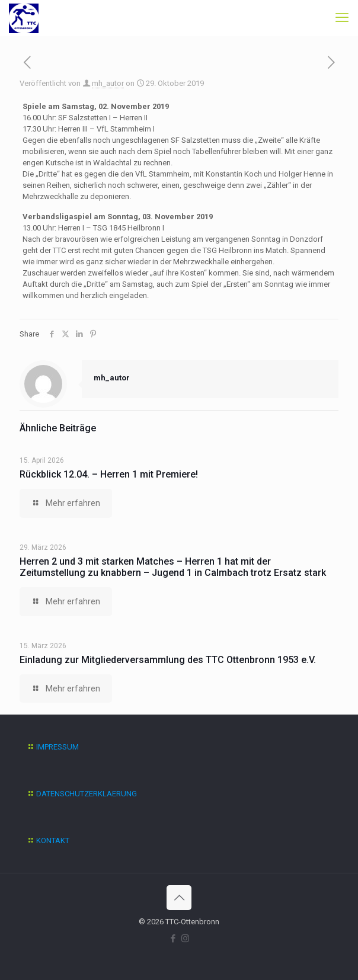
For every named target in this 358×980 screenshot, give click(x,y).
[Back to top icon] (179, 898)
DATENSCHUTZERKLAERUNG (87, 794)
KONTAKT (53, 840)
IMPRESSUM (57, 747)
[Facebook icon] (173, 939)
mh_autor (108, 83)
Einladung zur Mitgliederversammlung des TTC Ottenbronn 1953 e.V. (168, 660)
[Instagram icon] (185, 939)
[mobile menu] (342, 18)
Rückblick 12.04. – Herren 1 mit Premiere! (109, 474)
